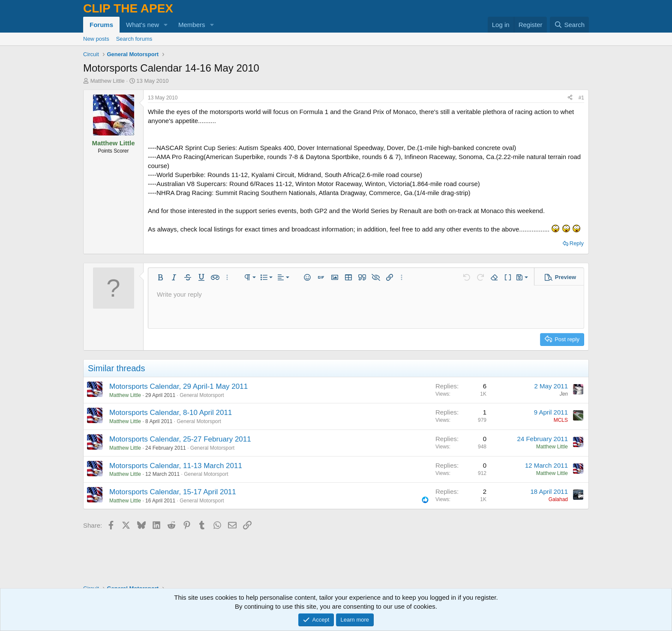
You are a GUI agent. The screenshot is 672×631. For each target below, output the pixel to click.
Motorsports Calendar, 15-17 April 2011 (173, 492)
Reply (577, 243)
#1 (581, 98)
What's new (142, 25)
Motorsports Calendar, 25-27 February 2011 (180, 439)
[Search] (569, 25)
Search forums (134, 39)
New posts (96, 39)
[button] (166, 25)
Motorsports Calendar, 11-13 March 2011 (176, 466)
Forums (101, 25)
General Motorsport (202, 395)
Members (192, 25)
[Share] (570, 98)
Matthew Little (108, 81)
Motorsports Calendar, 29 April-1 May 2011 (178, 386)
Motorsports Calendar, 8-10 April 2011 (171, 413)
